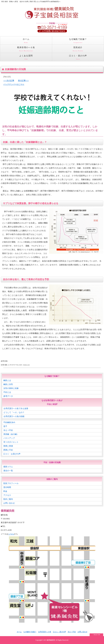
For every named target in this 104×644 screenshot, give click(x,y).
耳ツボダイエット (11, 442)
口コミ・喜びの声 (78, 58)
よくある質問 (26, 58)
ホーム (26, 41)
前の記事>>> (23, 81)
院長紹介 (78, 50)
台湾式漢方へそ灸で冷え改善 (16, 409)
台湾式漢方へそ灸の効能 (14, 416)
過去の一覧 (8, 471)
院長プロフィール (11, 483)
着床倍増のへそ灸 (26, 50)
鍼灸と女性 (8, 384)
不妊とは (7, 392)
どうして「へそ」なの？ (14, 412)
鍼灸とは (7, 380)
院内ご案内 (8, 499)
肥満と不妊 (8, 450)
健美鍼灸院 (51, 640)
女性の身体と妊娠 (11, 388)
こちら (11, 534)
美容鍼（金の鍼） (11, 434)
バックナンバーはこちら (14, 84)
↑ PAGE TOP (96, 635)
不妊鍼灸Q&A (9, 422)
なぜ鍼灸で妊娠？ (78, 41)
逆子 (5, 426)
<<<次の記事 (9, 81)
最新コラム (8, 467)
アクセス (7, 495)
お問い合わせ (9, 503)
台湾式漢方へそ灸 (45, 632)
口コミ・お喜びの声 (12, 454)
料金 (5, 491)
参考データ (8, 396)
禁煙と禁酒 (8, 446)
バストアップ (9, 438)
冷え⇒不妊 (8, 430)
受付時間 (7, 487)
